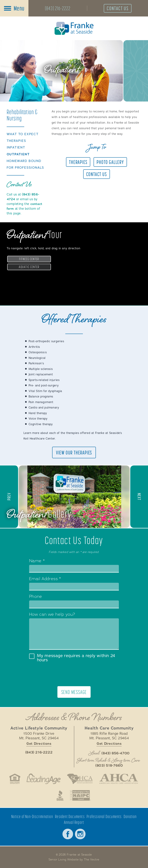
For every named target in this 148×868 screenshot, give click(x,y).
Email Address (45, 579)
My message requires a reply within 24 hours (72, 658)
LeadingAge (44, 779)
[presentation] (74, 674)
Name (37, 561)
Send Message (74, 692)
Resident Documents (70, 817)
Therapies (16, 141)
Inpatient (16, 148)
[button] (9, 497)
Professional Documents (104, 817)
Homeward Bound (24, 161)
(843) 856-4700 (115, 753)
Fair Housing (15, 779)
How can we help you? (52, 615)
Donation (130, 817)
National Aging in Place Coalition (80, 795)
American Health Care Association (119, 779)
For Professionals (25, 168)
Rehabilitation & (22, 115)
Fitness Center (29, 259)
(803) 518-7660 (109, 766)
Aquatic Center (29, 267)
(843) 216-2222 (58, 8)
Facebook (68, 834)
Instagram (80, 834)
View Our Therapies (74, 452)
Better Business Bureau (60, 795)
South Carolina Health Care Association (80, 779)
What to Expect (23, 134)
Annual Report (74, 822)
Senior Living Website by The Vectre (74, 860)
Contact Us (118, 8)
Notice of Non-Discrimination (32, 817)
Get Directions (39, 744)
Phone (36, 597)
